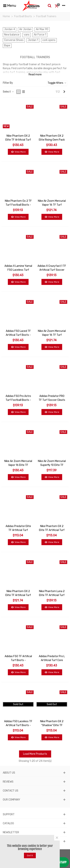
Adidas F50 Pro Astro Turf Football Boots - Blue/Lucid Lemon (18, 400)
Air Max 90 (42, 29)
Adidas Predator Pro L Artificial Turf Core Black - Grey (52, 660)
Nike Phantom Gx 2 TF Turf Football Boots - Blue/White (18, 205)
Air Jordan (25, 29)
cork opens (49, 40)
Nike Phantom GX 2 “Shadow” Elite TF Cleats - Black (52, 725)
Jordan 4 (10, 29)
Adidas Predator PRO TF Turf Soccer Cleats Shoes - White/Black (52, 400)
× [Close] (57, 838)
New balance (12, 35)
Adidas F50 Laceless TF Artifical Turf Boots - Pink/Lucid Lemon (18, 725)
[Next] (64, 92)
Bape (7, 46)
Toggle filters (57, 83)
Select (8, 92)
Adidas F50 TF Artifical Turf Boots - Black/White (18, 660)
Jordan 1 (33, 40)
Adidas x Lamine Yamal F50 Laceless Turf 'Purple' (18, 270)
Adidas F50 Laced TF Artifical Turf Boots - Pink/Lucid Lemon (18, 335)
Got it (30, 855)
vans (27, 35)
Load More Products (35, 754)
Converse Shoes (14, 40)
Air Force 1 (40, 35)
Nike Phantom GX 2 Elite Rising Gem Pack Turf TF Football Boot (52, 140)
